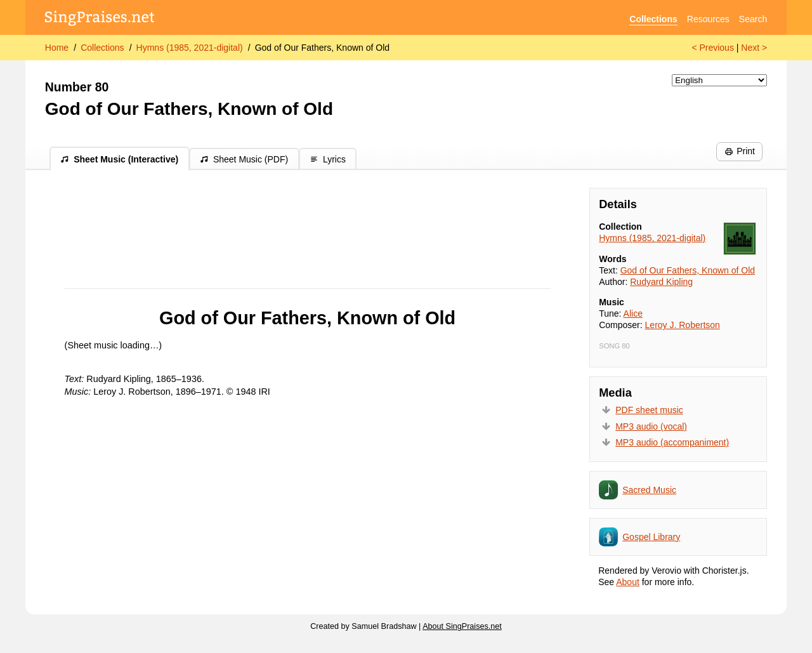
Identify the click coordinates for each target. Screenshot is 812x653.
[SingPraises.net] (100, 19)
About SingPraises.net (462, 626)
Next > (754, 48)
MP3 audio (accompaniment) (672, 442)
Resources (708, 19)
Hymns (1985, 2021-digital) (190, 48)
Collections (653, 19)
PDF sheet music (649, 410)
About (628, 582)
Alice (633, 313)
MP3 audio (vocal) (651, 426)
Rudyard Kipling (661, 282)
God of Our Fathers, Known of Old (322, 48)
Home (57, 48)
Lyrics (328, 159)
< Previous (713, 48)
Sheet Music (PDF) (244, 159)
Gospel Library (651, 537)
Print (740, 151)
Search (753, 19)
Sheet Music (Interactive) (119, 159)
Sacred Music (649, 490)
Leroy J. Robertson (683, 325)
